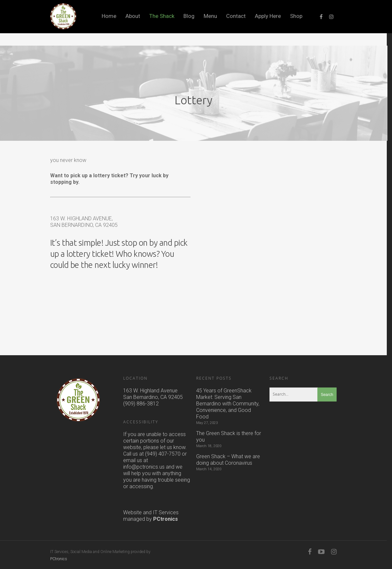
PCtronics (166, 519)
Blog (189, 16)
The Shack (162, 16)
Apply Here (268, 16)
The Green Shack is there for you (229, 437)
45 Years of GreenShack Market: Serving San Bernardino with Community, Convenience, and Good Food (228, 404)
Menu (210, 16)
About (133, 16)
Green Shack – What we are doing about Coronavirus (228, 460)
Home (109, 16)
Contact (236, 16)
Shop (296, 16)
